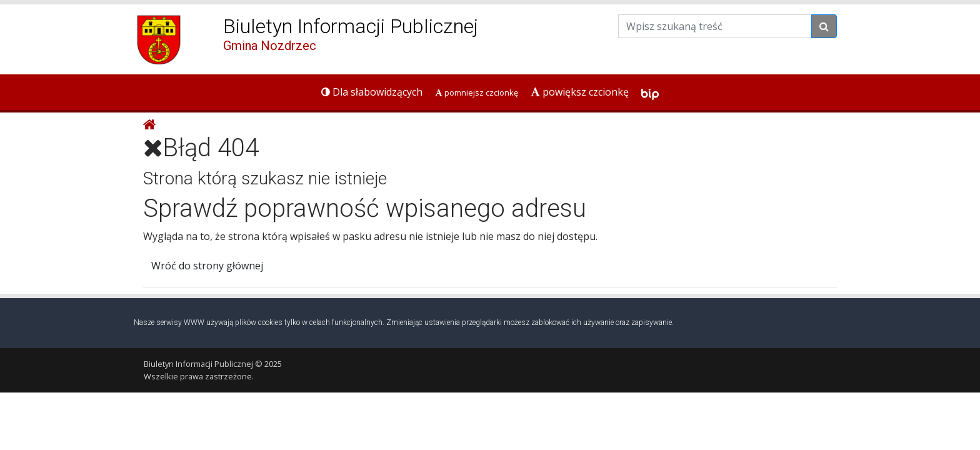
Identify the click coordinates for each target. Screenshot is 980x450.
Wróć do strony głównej (207, 266)
